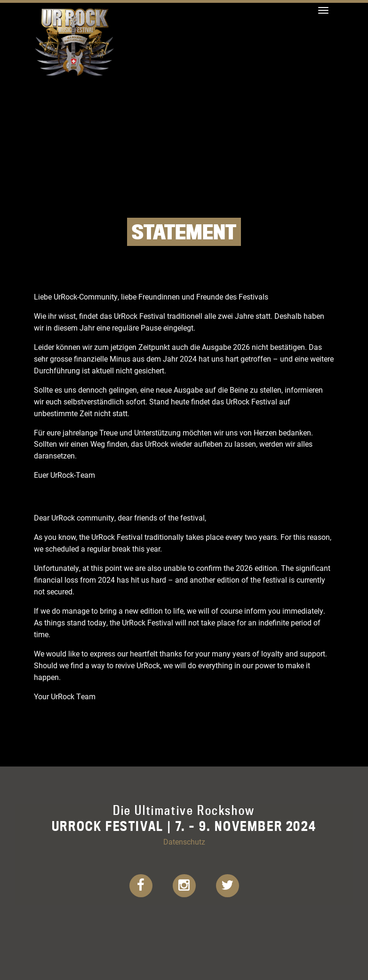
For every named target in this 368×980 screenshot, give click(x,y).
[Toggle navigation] (323, 10)
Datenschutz (184, 842)
